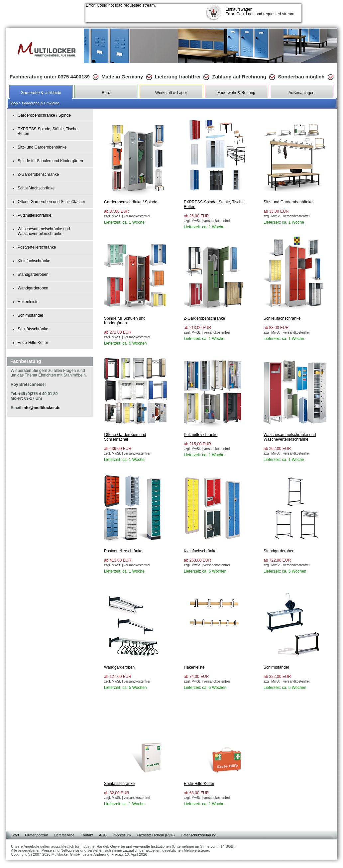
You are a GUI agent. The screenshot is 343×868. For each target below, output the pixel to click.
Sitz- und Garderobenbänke (42, 147)
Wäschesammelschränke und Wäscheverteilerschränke (44, 231)
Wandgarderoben (33, 288)
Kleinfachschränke (34, 261)
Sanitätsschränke (33, 329)
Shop (14, 103)
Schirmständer (30, 315)
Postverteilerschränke (37, 247)
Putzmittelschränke (34, 215)
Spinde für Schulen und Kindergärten (50, 161)
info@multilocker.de (41, 408)
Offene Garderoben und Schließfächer (51, 202)
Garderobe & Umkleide (41, 103)
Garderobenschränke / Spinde (44, 115)
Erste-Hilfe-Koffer (33, 343)
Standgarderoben (33, 274)
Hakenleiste (28, 302)
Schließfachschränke (36, 188)
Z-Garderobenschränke (38, 174)
